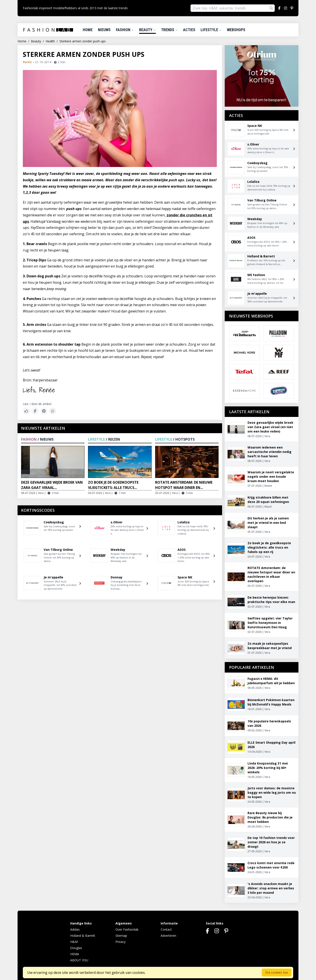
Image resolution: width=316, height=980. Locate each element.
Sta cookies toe (277, 972)
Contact (166, 929)
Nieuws (104, 30)
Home (88, 30)
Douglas (76, 948)
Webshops (236, 30)
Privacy (120, 942)
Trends (169, 30)
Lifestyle (211, 30)
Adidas (75, 929)
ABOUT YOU (79, 960)
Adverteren (168, 936)
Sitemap (121, 936)
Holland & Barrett (83, 936)
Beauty (147, 30)
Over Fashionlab (127, 929)
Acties (189, 30)
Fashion (125, 30)
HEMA (75, 954)
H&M (74, 942)
